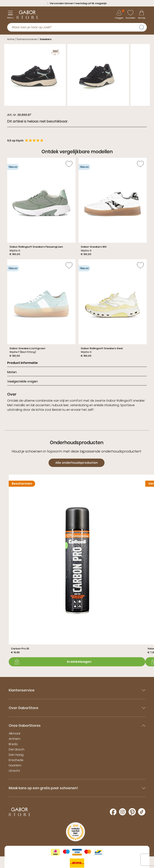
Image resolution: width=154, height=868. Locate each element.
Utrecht (14, 771)
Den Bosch (17, 749)
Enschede (16, 760)
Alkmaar (15, 733)
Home (11, 39)
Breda (13, 744)
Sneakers (46, 39)
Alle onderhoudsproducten (77, 463)
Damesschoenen (27, 39)
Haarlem (15, 765)
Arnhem (15, 739)
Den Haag (16, 755)
